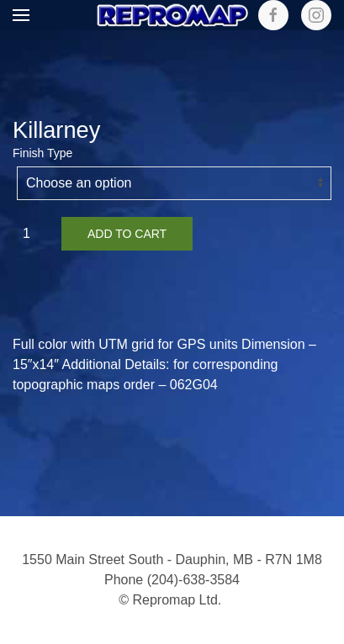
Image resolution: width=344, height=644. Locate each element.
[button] (21, 15)
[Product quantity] (33, 234)
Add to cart (127, 234)
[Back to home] (172, 15)
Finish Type (42, 153)
